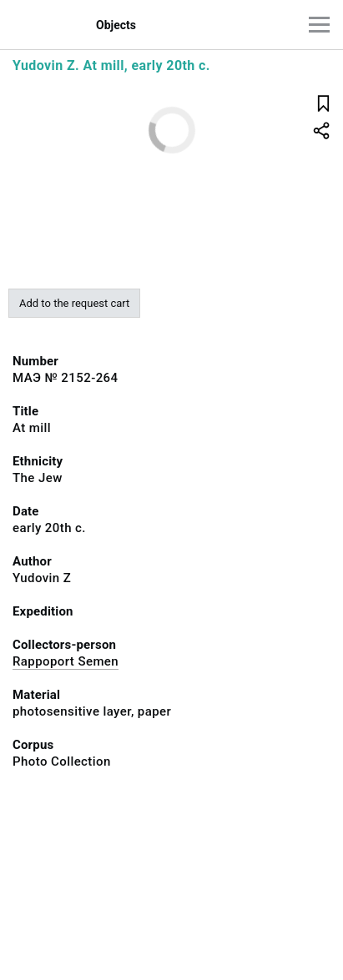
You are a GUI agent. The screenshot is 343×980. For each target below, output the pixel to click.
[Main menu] (319, 25)
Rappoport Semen (66, 661)
